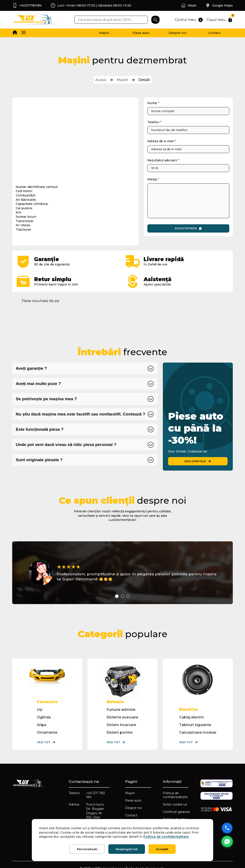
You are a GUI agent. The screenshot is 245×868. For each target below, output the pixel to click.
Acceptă (162, 849)
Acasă (101, 80)
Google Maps (219, 5)
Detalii (144, 80)
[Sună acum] (227, 828)
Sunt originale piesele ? (39, 460)
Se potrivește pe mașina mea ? (46, 399)
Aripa (42, 725)
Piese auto (141, 33)
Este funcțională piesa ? (40, 429)
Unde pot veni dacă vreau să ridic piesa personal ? (66, 445)
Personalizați (87, 849)
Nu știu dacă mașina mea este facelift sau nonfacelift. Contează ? (80, 414)
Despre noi (178, 33)
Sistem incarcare (121, 725)
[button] (24, 33)
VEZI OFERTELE (198, 461)
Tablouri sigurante (195, 725)
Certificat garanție (176, 812)
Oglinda (44, 717)
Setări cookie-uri (175, 804)
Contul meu (189, 20)
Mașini (104, 33)
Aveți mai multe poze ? (38, 384)
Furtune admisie (121, 710)
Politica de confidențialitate (175, 795)
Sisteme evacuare (122, 717)
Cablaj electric (192, 717)
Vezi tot (46, 742)
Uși (40, 710)
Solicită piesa (188, 228)
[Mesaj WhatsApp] (227, 841)
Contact (214, 33)
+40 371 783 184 (95, 795)
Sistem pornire (120, 732)
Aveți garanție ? (31, 368)
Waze (189, 5)
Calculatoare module (198, 732)
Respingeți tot (127, 849)
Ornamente (47, 732)
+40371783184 (27, 5)
